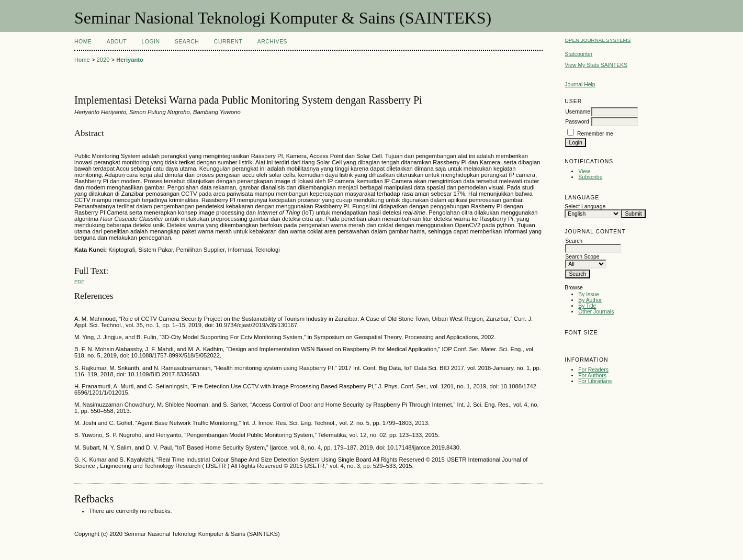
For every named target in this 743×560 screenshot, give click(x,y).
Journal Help (580, 85)
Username (578, 112)
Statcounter (578, 54)
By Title (587, 306)
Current (228, 42)
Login (151, 42)
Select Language (585, 206)
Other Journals (596, 312)
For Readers (593, 370)
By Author (590, 300)
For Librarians (595, 381)
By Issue (589, 294)
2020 (103, 60)
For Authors (592, 376)
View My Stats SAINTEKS (596, 65)
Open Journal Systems (598, 40)
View (584, 171)
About (117, 42)
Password (577, 122)
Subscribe (590, 177)
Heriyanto (130, 60)
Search (187, 42)
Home (83, 42)
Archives (272, 42)
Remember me (595, 134)
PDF (79, 281)
